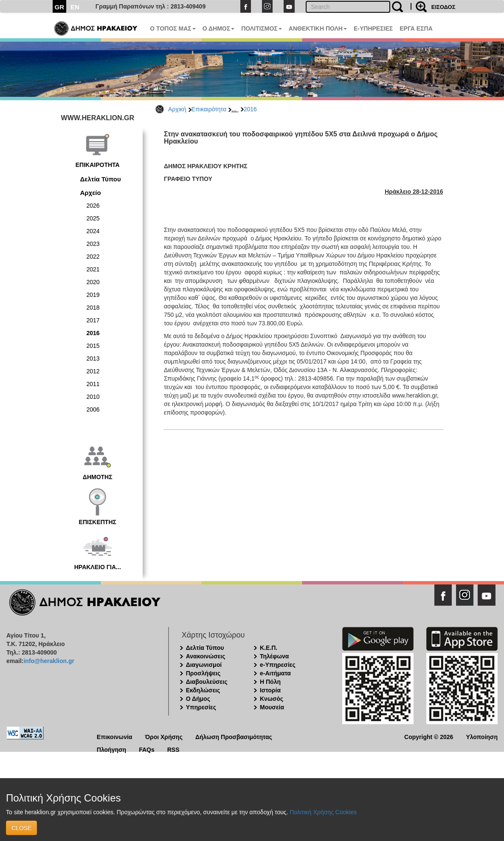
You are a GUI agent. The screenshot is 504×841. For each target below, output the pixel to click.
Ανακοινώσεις (206, 656)
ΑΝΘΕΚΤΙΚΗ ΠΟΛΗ (318, 28)
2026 (93, 206)
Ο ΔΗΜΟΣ (218, 28)
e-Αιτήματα (275, 673)
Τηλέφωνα (274, 656)
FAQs (147, 749)
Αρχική (177, 109)
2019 (93, 295)
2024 (93, 231)
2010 (93, 397)
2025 (93, 218)
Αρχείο (91, 193)
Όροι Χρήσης (164, 736)
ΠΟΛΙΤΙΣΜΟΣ (262, 28)
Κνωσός (272, 699)
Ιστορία (270, 690)
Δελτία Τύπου (101, 179)
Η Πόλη (270, 682)
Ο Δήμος (198, 699)
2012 (93, 371)
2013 (93, 358)
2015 (93, 346)
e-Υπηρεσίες (278, 665)
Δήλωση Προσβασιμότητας (234, 736)
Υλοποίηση (482, 736)
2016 (250, 109)
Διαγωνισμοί (204, 665)
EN (75, 7)
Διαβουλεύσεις (207, 682)
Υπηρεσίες (201, 707)
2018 (93, 308)
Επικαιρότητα (209, 109)
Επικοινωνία (115, 736)
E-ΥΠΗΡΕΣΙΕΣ (373, 28)
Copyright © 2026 (429, 736)
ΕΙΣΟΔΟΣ (443, 7)
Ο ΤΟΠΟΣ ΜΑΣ (173, 28)
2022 (93, 257)
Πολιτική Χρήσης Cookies (323, 812)
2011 (93, 384)
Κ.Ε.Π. (269, 648)
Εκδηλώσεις (203, 690)
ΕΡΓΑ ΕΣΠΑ (416, 28)
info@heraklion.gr (49, 661)
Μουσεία (272, 707)
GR (60, 7)
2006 (93, 409)
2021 (93, 269)
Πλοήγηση (111, 749)
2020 (93, 282)
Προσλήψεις (203, 673)
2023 (93, 244)
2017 (93, 320)
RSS (173, 749)
